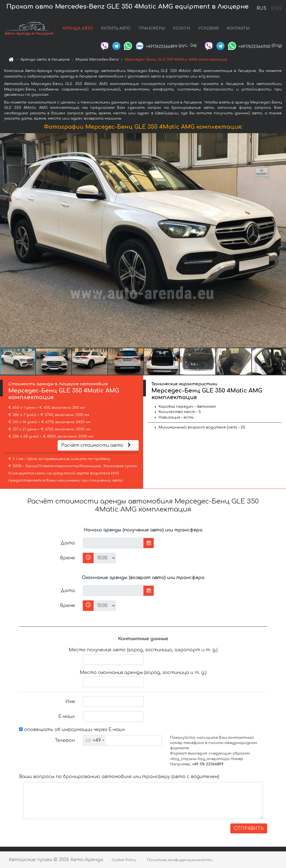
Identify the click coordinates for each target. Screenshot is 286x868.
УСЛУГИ (181, 28)
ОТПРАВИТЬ (249, 828)
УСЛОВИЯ (208, 28)
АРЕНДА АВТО (78, 28)
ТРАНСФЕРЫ (152, 28)
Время (67, 558)
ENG (276, 8)
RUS (261, 8)
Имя (70, 702)
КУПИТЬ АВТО (116, 28)
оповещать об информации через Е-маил (72, 730)
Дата (68, 543)
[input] (113, 543)
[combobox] (95, 740)
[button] (281, 240)
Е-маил (67, 717)
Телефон (65, 740)
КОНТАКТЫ (238, 28)
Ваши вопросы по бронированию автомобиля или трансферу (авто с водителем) (119, 777)
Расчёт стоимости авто (97, 445)
